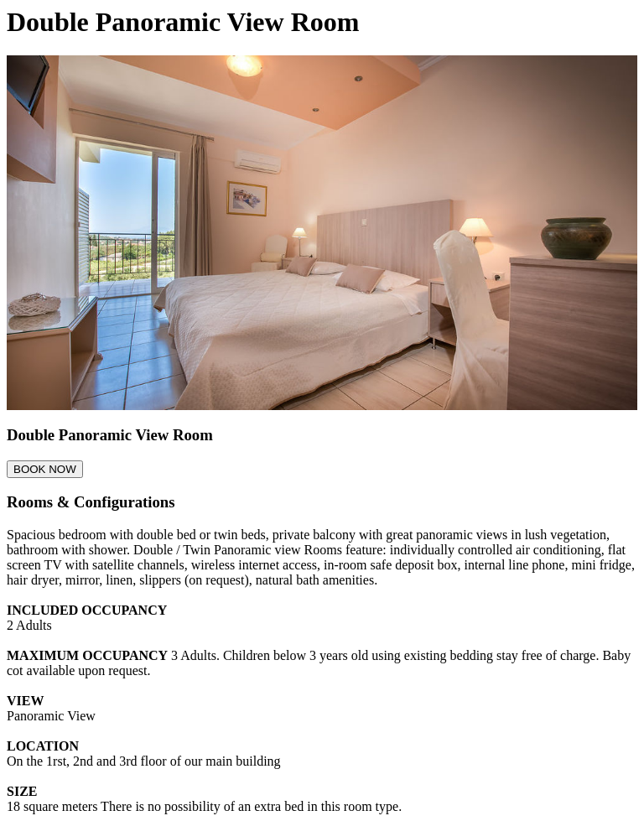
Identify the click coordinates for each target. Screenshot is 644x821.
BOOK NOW (45, 469)
